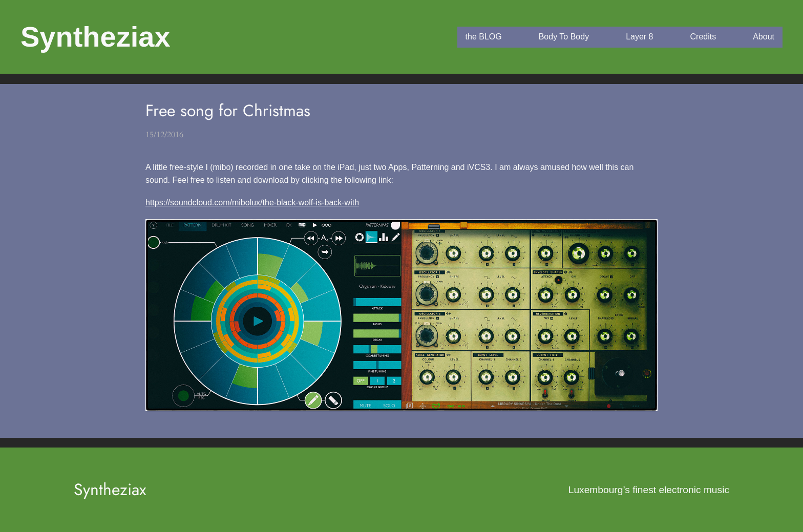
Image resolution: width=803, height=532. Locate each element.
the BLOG (484, 37)
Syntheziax (96, 37)
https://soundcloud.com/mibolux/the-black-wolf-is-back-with (252, 203)
